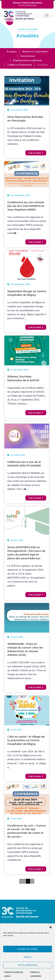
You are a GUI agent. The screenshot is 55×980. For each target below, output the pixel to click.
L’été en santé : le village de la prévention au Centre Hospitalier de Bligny (26, 740)
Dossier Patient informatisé (27, 3)
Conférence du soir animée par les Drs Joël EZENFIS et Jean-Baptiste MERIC (26, 206)
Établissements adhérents (28, 60)
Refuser (27, 957)
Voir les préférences (27, 965)
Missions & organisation (35, 52)
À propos (12, 52)
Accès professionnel (28, 5)
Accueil (21, 29)
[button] (50, 927)
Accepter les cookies (28, 949)
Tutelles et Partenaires (19, 65)
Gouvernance (28, 56)
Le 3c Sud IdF (31, 29)
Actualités (43, 65)
